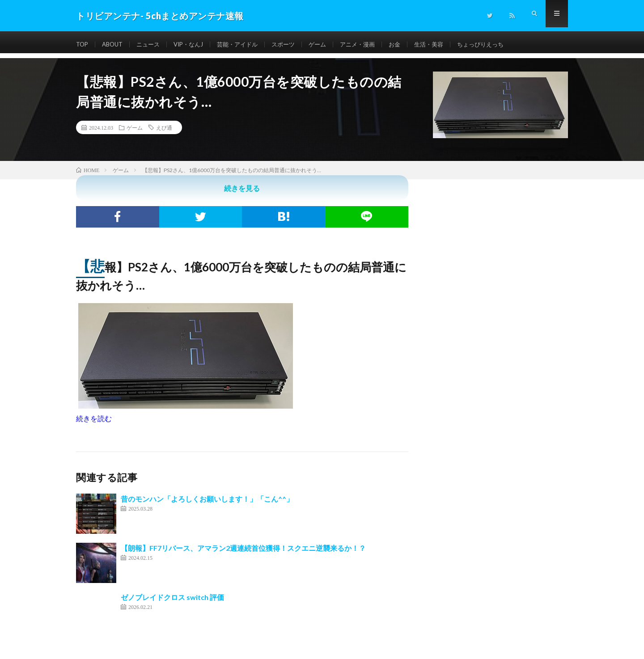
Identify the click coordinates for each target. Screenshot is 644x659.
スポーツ (295, 44)
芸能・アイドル (247, 44)
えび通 (164, 127)
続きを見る (242, 188)
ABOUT (115, 44)
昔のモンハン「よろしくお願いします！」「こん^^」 (207, 499)
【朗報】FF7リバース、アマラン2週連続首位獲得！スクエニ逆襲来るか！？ (243, 548)
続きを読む (94, 418)
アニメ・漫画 (373, 44)
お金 (412, 44)
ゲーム (331, 44)
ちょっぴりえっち (502, 44)
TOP (83, 44)
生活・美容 (448, 44)
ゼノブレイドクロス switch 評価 (172, 597)
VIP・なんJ (195, 44)
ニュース (153, 44)
